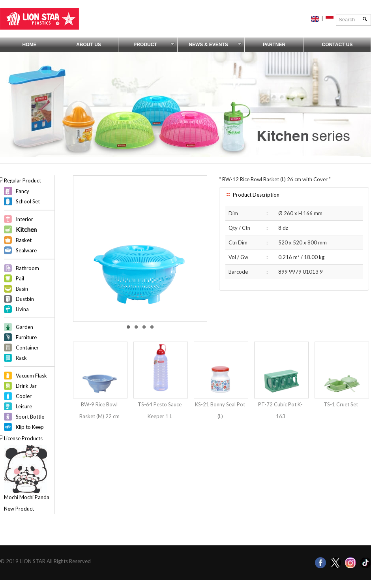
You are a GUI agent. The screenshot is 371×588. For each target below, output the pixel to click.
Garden (24, 327)
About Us (89, 45)
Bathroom (27, 268)
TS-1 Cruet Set (341, 404)
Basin (22, 289)
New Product (19, 509)
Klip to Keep (30, 427)
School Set (28, 201)
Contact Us (337, 45)
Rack (21, 358)
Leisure (24, 406)
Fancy (22, 191)
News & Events (215, 45)
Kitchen (26, 229)
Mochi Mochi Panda (27, 497)
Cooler (24, 396)
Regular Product (22, 180)
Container (27, 348)
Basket (24, 240)
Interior (24, 219)
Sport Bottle (30, 417)
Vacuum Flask (31, 376)
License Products (23, 438)
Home (30, 45)
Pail (20, 278)
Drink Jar (26, 386)
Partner (274, 45)
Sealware (26, 250)
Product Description (252, 195)
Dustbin (25, 299)
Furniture (26, 337)
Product (154, 45)
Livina (22, 309)
